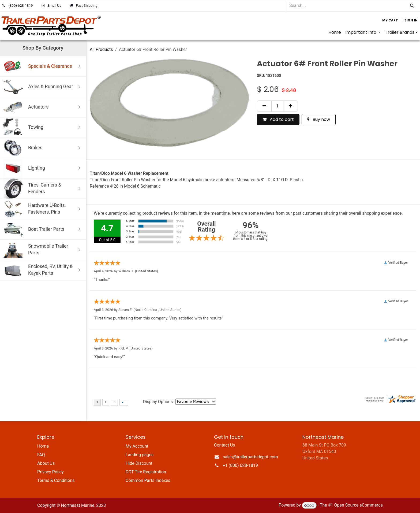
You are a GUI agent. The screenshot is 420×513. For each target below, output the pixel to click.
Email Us (54, 5)
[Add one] (290, 106)
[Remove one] (264, 106)
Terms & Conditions (56, 480)
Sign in (411, 20)
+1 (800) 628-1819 (240, 465)
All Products (101, 49)
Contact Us (225, 445)
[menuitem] (335, 32)
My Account (137, 446)
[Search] (412, 6)
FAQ (41, 455)
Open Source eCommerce (358, 505)
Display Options (158, 402)
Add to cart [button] (278, 119)
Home (43, 446)
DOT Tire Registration (146, 472)
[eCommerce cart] (390, 20)
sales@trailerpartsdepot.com (250, 457)
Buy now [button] (319, 119)
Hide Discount (139, 463)
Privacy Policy (50, 472)
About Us (46, 463)
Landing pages (140, 455)
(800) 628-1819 (21, 5)
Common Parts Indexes (148, 480)
